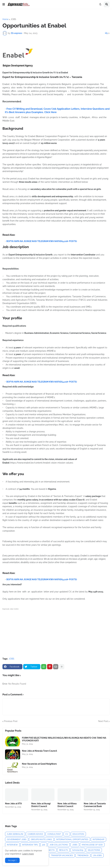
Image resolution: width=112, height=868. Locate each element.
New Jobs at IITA (13, 804)
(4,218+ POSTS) (69, 241)
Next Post (103, 721)
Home (5, 19)
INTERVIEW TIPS (30, 845)
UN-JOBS (97, 855)
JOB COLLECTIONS (59, 845)
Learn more (28, 854)
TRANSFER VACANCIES (62, 855)
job (44, 845)
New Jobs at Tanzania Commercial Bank (95, 805)
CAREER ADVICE (35, 834)
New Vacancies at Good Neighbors (39, 764)
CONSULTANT (54, 834)
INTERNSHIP (98, 839)
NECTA (51, 850)
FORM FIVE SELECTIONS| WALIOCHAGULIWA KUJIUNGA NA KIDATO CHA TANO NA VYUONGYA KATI (64, 739)
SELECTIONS (94, 850)
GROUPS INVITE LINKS (41, 839)
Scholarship (78, 850)
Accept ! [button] (12, 860)
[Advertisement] (56, 632)
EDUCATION (78, 834)
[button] (4, 4)
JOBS (13, 19)
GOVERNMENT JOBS (17, 839)
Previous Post (11, 721)
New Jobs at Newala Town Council (39, 751)
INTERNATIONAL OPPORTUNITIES (72, 839)
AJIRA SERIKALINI (15, 834)
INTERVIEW (12, 845)
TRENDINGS (83, 855)
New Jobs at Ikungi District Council (41, 805)
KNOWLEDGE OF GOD (92, 845)
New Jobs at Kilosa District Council (67, 805)
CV (67, 834)
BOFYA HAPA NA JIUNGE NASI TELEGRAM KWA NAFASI (34, 241)
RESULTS (63, 850)
